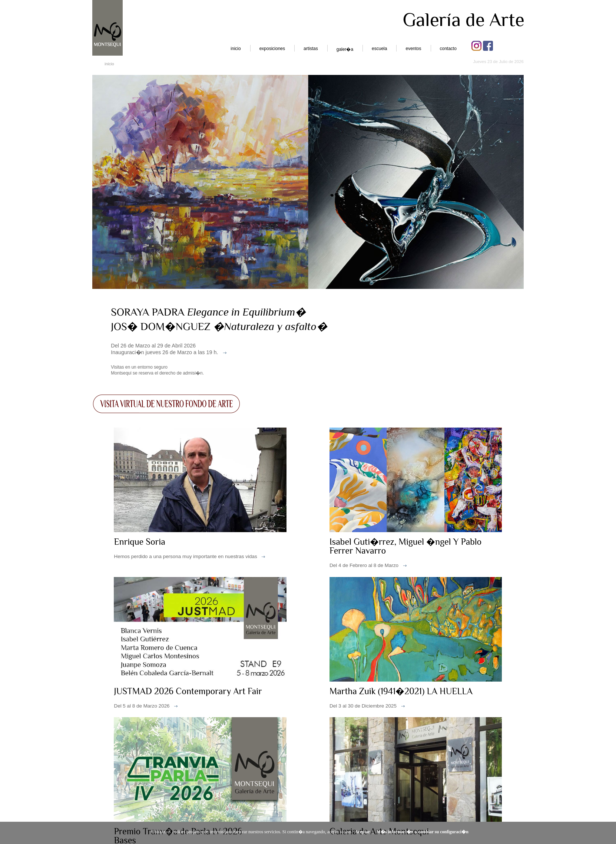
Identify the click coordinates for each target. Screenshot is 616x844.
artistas (311, 49)
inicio (236, 49)
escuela (379, 49)
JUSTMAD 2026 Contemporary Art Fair (188, 691)
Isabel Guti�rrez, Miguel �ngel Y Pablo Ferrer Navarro (405, 546)
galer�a (345, 49)
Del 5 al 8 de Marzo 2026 (142, 706)
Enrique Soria (139, 542)
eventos (413, 49)
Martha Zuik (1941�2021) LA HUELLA (401, 691)
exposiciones (272, 49)
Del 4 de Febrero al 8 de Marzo (364, 565)
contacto (448, 49)
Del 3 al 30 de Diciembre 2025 (363, 706)
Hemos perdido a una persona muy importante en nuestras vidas (185, 556)
